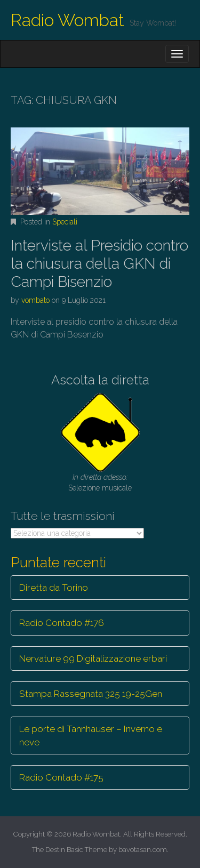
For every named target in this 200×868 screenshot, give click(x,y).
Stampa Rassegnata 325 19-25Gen (91, 694)
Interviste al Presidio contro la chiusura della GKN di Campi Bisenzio (99, 263)
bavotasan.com (143, 850)
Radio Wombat (67, 20)
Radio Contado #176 (62, 623)
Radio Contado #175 (61, 777)
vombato (35, 300)
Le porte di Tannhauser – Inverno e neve (91, 735)
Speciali (65, 222)
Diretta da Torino (54, 588)
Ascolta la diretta (100, 380)
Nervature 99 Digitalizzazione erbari (93, 658)
